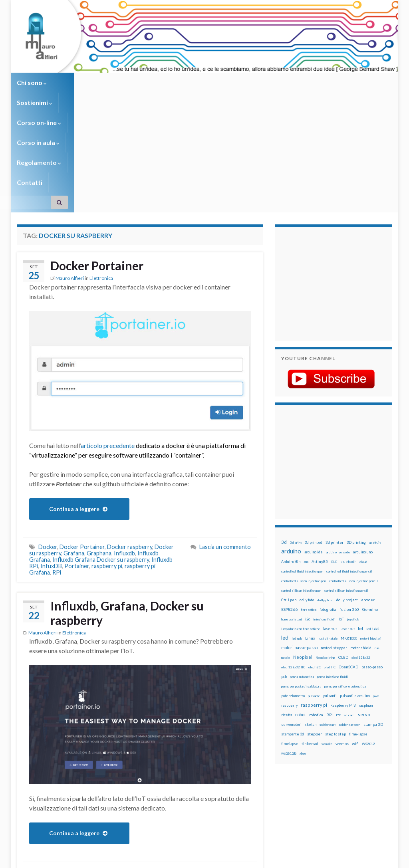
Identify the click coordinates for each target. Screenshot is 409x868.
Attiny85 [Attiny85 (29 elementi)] (320, 462)
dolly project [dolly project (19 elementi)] (347, 500)
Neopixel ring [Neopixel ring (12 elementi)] (325, 558)
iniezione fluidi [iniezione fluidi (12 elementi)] (324, 519)
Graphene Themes (84, 858)
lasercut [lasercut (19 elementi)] (330, 529)
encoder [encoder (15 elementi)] (368, 500)
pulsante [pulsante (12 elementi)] (314, 596)
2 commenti (236, 771)
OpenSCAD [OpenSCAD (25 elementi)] (348, 567)
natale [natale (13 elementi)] (286, 558)
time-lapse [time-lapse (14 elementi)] (358, 634)
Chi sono (32, 82)
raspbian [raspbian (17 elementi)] (366, 605)
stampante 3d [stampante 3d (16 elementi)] (293, 634)
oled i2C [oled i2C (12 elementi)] (315, 567)
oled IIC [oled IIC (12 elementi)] (330, 567)
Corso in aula (185, 82)
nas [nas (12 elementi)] (377, 548)
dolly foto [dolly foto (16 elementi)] (307, 500)
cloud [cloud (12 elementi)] (363, 462)
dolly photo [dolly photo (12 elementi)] (325, 500)
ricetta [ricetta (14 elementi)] (287, 615)
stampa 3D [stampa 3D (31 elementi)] (373, 624)
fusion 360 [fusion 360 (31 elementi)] (349, 509)
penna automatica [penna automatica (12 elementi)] (302, 577)
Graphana (99, 453)
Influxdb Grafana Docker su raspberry (101, 460)
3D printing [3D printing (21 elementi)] (356, 443)
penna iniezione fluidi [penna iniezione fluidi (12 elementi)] (333, 577)
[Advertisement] (331, 183)
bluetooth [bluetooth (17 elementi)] (348, 462)
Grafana (74, 453)
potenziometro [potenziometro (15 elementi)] (293, 596)
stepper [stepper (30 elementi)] (315, 634)
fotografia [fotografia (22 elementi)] (328, 510)
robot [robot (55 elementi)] (301, 615)
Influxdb (124, 453)
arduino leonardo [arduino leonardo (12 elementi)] (338, 452)
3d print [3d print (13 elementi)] (296, 443)
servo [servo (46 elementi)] (364, 615)
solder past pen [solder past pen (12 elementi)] (349, 625)
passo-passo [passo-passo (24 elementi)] (372, 567)
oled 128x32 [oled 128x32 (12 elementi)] (361, 558)
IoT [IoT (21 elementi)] (341, 519)
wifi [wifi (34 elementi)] (355, 644)
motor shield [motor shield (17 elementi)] (361, 548)
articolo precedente (108, 346)
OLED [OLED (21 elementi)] (343, 558)
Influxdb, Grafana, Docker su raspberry (127, 513)
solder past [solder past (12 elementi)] (328, 625)
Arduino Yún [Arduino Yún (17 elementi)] (291, 462)
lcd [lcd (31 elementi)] (360, 529)
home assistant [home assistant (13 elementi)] (292, 519)
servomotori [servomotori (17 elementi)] (291, 625)
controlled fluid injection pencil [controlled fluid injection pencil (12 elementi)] (349, 472)
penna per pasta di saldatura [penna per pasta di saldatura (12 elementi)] (301, 587)
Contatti (288, 82)
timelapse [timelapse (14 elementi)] (290, 644)
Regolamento (241, 82)
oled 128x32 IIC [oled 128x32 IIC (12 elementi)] (293, 567)
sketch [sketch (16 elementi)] (311, 625)
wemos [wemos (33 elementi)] (342, 644)
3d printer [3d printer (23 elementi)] (335, 443)
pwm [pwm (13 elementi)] (376, 596)
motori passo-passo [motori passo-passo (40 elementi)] (299, 548)
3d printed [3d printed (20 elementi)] (314, 443)
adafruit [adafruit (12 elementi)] (375, 443)
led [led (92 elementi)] (285, 538)
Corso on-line (129, 82)
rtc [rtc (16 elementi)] (338, 615)
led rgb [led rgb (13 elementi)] (297, 539)
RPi (57, 473)
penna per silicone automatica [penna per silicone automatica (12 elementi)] (345, 587)
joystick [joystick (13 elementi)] (353, 519)
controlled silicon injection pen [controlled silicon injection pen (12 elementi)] (304, 481)
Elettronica (101, 178)
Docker (48, 447)
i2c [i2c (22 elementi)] (308, 519)
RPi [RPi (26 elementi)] (330, 615)
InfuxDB (51, 466)
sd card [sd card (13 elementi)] (349, 615)
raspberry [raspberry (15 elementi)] (289, 605)
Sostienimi (77, 82)
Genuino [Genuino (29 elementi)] (370, 509)
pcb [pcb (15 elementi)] (284, 577)
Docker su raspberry (65, 771)
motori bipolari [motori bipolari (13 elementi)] (371, 539)
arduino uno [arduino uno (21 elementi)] (363, 452)
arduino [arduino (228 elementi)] (291, 451)
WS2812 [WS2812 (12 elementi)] (368, 644)
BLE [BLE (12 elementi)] (334, 462)
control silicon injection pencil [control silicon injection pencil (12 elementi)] (346, 491)
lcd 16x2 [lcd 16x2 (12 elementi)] (373, 529)
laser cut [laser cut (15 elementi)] (347, 529)
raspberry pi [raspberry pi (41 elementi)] (314, 605)
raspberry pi (107, 466)
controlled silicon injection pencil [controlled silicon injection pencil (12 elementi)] (353, 481)
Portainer (77, 466)
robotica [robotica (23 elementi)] (316, 615)
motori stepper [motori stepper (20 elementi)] (334, 548)
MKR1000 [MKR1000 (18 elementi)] (349, 538)
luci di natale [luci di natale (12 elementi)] (328, 539)
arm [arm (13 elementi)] (306, 462)
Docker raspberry (130, 447)
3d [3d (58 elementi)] (284, 442)
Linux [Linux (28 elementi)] (310, 538)
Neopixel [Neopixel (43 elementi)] (303, 557)
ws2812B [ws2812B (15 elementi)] (289, 653)
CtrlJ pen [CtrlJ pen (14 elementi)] (289, 500)
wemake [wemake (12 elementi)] (327, 644)
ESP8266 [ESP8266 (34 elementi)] (289, 509)
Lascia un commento (225, 447)
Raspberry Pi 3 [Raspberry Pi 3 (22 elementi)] (343, 605)
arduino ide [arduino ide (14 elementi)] (314, 452)
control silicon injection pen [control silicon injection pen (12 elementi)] (301, 491)
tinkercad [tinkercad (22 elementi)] (310, 644)
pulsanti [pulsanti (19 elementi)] (330, 596)
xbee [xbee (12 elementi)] (303, 654)
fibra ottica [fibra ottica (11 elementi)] (309, 510)
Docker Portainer (97, 166)
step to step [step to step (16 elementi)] (336, 634)
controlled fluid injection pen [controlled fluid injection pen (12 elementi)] (302, 472)
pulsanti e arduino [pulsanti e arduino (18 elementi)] (355, 596)
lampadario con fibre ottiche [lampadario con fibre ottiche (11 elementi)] (301, 529)
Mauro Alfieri (70, 178)
